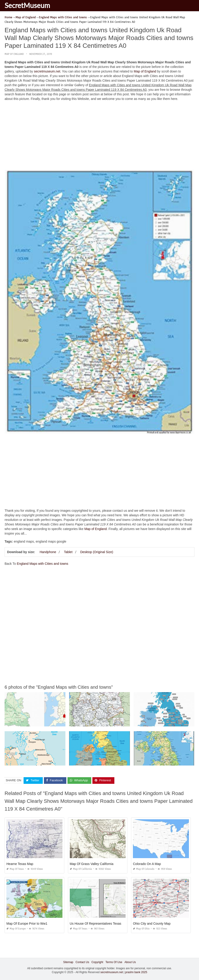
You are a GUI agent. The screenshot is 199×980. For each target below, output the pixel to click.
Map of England (14, 54)
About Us (130, 962)
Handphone (48, 552)
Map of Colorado (144, 869)
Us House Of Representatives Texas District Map (104, 924)
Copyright (97, 962)
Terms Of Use (114, 962)
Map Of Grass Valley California (92, 864)
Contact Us (82, 962)
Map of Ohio (141, 929)
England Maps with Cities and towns (42, 564)
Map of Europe (16, 929)
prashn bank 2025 (136, 972)
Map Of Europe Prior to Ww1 (27, 924)
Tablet (68, 552)
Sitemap (68, 962)
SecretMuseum (27, 5)
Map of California (81, 869)
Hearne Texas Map (20, 864)
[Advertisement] (99, 137)
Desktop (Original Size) (97, 552)
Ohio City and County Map (152, 924)
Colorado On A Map (147, 864)
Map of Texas (15, 869)
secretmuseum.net (47, 71)
